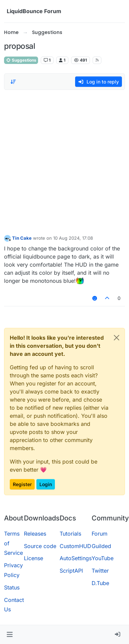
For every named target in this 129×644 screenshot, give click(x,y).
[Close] (117, 338)
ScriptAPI (71, 571)
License (34, 558)
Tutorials (70, 534)
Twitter (100, 571)
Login (46, 484)
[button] (10, 635)
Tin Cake (22, 238)
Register (22, 484)
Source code (40, 546)
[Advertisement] (63, 160)
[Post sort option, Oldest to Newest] (13, 82)
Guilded (101, 546)
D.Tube (100, 583)
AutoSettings (76, 558)
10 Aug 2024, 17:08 (73, 238)
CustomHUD (75, 546)
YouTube (103, 558)
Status (12, 587)
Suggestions (21, 60)
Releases (35, 534)
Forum (100, 534)
